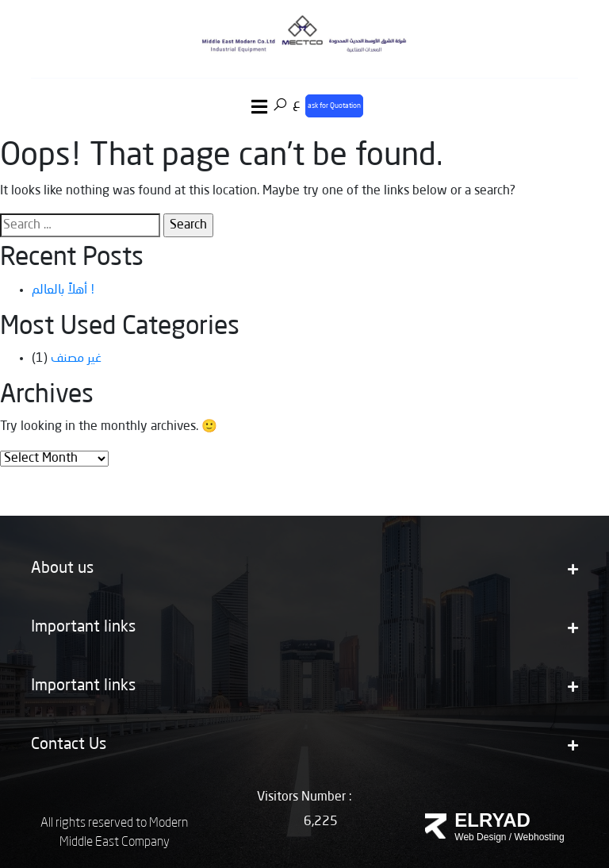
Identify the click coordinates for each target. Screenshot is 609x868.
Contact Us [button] (304, 745)
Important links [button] (304, 628)
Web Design (480, 837)
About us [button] (304, 569)
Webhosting (540, 837)
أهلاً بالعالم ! (63, 290)
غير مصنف (76, 359)
